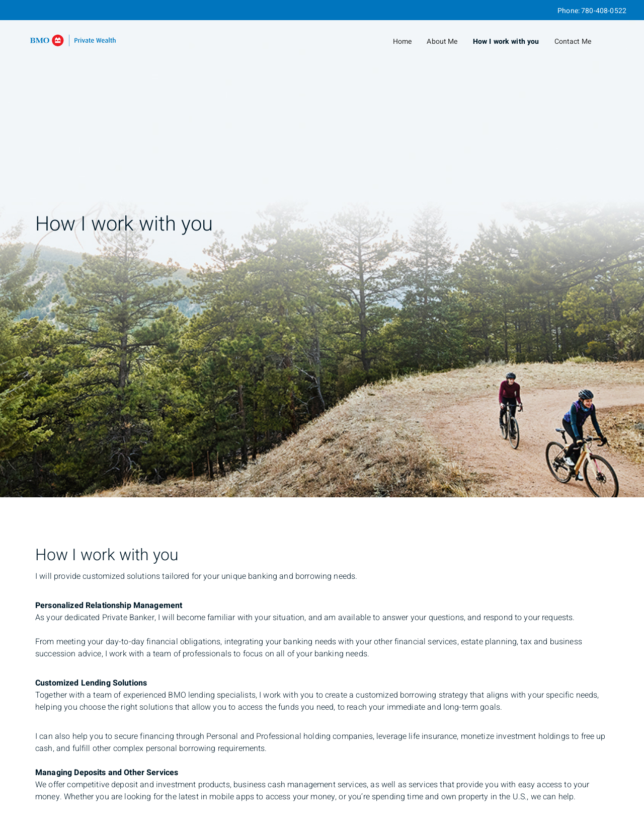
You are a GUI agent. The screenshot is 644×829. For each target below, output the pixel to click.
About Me (442, 42)
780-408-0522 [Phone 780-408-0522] (604, 11)
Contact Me (573, 42)
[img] (322, 249)
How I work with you (506, 42)
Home (403, 42)
